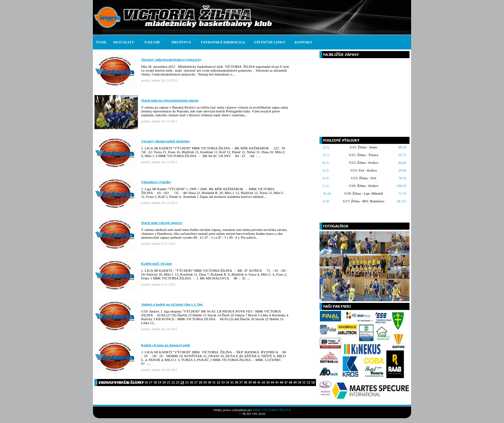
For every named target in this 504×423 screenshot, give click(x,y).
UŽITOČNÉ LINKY (270, 42)
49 (295, 382)
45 (277, 382)
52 (308, 382)
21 (169, 382)
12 (128, 382)
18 (155, 382)
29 (205, 382)
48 (290, 382)
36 (236, 382)
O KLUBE (152, 42)
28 (200, 382)
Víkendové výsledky (156, 182)
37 (241, 382)
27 (196, 382)
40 (254, 382)
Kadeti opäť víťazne (157, 263)
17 (151, 382)
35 (232, 382)
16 (146, 382)
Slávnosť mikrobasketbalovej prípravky (171, 59)
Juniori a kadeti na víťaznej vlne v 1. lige (172, 304)
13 (133, 382)
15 (142, 382)
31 (214, 382)
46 (281, 382)
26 (191, 382)
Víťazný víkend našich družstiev (166, 141)
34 (227, 382)
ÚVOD (101, 42)
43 (268, 382)
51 (304, 382)
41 (259, 382)
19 (160, 382)
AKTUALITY (124, 42)
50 (299, 382)
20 (164, 382)
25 (187, 382)
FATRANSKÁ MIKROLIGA (223, 42)
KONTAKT (303, 42)
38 (245, 382)
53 (313, 382)
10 (119, 382)
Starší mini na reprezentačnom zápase (170, 100)
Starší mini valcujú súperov (162, 223)
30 (209, 382)
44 (272, 382)
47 (286, 382)
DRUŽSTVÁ (181, 42)
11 (124, 382)
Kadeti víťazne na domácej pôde (166, 345)
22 (173, 382)
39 (250, 382)
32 (218, 382)
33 (223, 382)
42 (263, 382)
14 (137, 382)
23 (178, 382)
